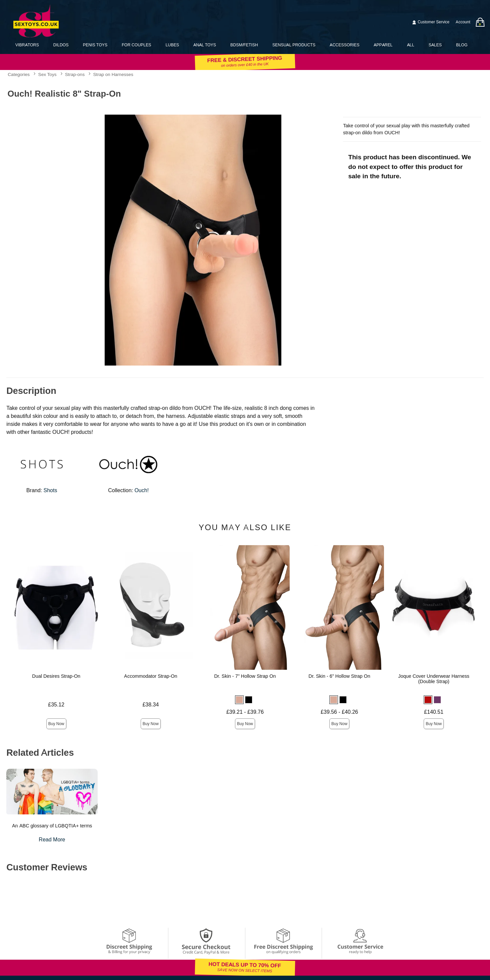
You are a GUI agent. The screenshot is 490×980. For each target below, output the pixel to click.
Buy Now (56, 724)
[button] (239, 700)
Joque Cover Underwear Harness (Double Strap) (434, 679)
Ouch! (141, 490)
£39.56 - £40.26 (339, 712)
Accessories (344, 45)
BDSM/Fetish (244, 45)
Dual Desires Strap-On (56, 676)
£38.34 (150, 705)
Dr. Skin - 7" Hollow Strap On (245, 676)
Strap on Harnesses (113, 75)
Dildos (61, 45)
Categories (19, 75)
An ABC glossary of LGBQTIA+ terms (52, 826)
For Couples (136, 45)
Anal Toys (205, 45)
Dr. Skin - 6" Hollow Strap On (339, 676)
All (411, 45)
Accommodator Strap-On (151, 676)
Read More (52, 840)
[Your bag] (480, 22)
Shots (50, 490)
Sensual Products (294, 45)
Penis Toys (95, 45)
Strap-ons (75, 75)
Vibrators (27, 45)
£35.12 (56, 705)
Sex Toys (47, 75)
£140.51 (434, 712)
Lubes (172, 45)
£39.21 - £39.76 (245, 712)
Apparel (383, 45)
